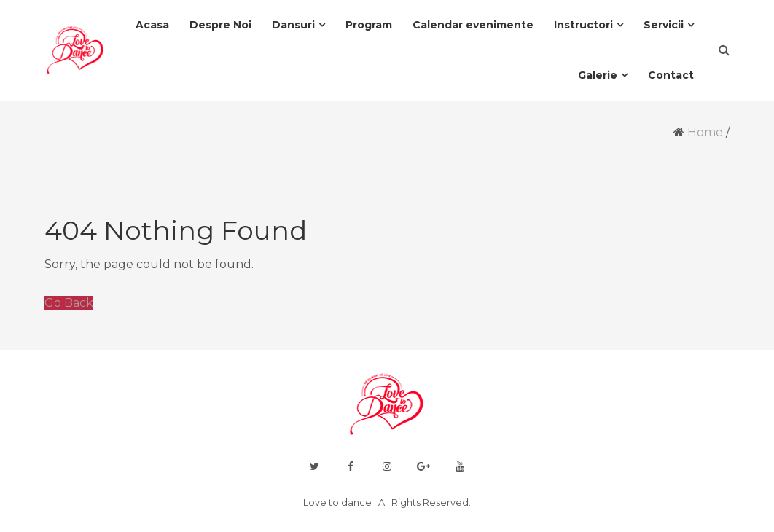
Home (705, 132)
